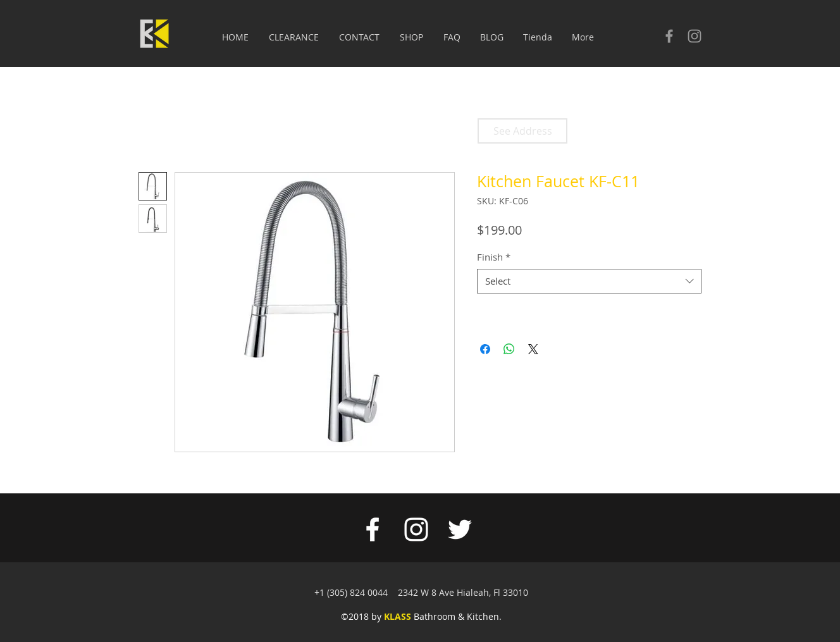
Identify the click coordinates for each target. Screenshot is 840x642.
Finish (494, 257)
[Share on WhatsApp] (509, 349)
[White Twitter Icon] (460, 529)
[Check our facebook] (669, 36)
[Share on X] (533, 349)
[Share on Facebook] (485, 349)
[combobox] (589, 281)
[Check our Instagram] (695, 36)
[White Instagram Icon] (416, 529)
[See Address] (522, 131)
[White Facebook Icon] (373, 529)
